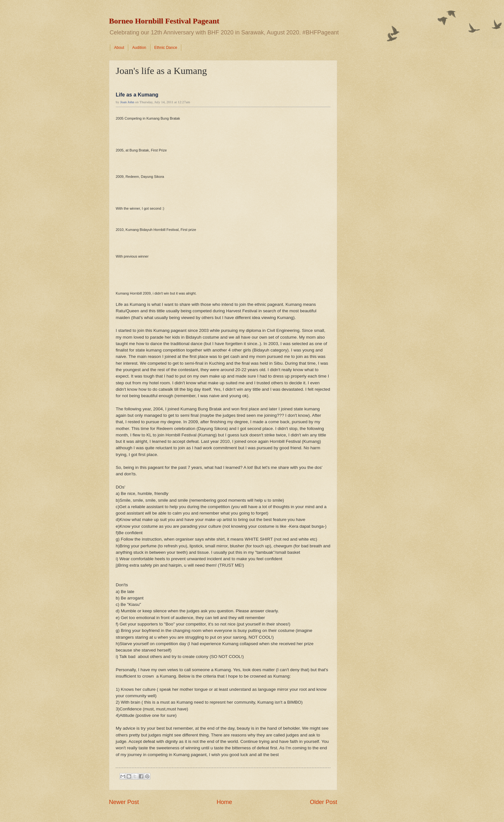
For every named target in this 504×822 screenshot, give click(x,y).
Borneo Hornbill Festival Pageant (164, 21)
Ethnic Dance (166, 48)
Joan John (127, 102)
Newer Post (124, 802)
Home (224, 802)
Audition (139, 48)
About (119, 48)
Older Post (324, 802)
